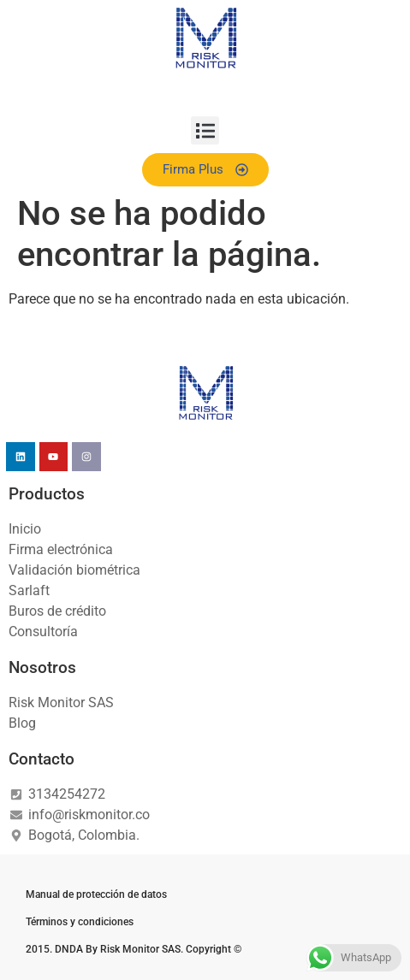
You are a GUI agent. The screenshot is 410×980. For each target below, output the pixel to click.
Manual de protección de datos (96, 894)
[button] (205, 130)
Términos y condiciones (80, 922)
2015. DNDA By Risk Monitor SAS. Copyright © (134, 949)
